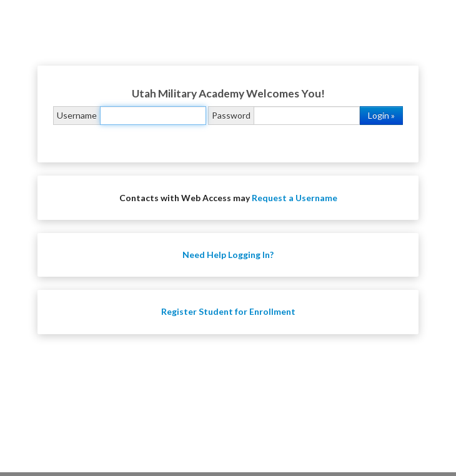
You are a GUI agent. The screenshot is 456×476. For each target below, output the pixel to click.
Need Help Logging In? (228, 255)
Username (77, 115)
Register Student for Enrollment (228, 311)
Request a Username (295, 198)
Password (231, 115)
